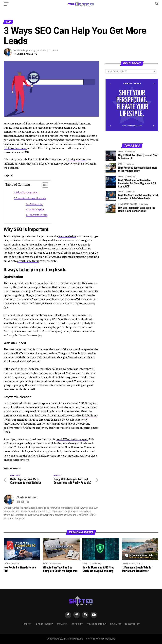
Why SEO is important (27, 192)
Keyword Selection (39, 215)
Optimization (36, 204)
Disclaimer (116, 624)
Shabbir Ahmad (25, 54)
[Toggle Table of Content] (44, 185)
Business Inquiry (44, 624)
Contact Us (62, 624)
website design (67, 236)
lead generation (77, 159)
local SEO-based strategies (72, 439)
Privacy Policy (132, 624)
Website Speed (37, 209)
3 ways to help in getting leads (31, 198)
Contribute (77, 624)
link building (90, 415)
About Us (27, 624)
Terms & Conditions (97, 624)
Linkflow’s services (15, 148)
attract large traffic (28, 261)
